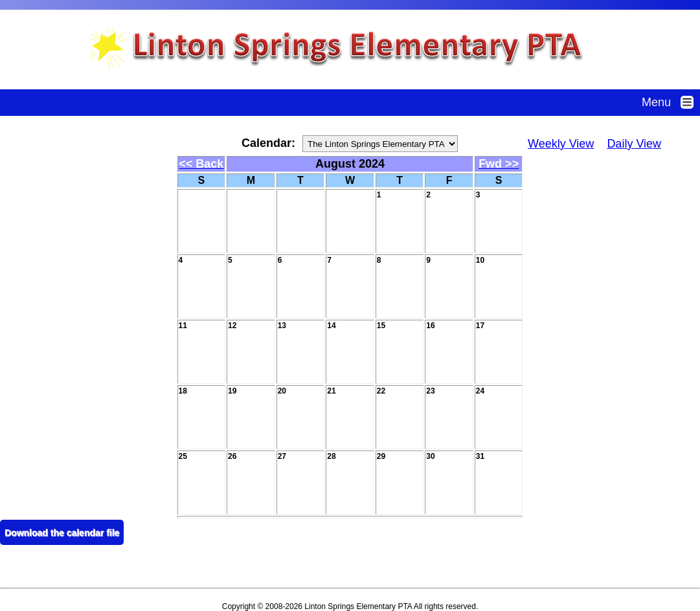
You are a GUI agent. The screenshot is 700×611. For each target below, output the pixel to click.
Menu (671, 102)
